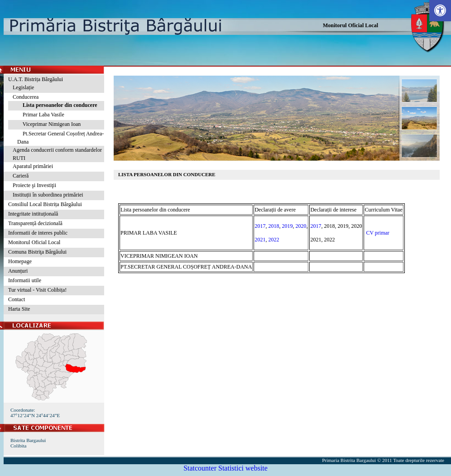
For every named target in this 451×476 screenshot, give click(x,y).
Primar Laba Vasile (41, 115)
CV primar (377, 233)
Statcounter (200, 468)
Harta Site (19, 309)
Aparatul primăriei (33, 166)
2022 (273, 240)
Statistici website (243, 468)
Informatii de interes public (38, 233)
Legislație (23, 87)
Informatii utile (25, 280)
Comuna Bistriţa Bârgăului (37, 252)
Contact (17, 299)
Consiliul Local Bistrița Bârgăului (45, 204)
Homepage (20, 261)
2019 (287, 226)
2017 (260, 226)
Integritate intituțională (33, 214)
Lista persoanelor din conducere (57, 105)
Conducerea (26, 97)
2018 (273, 226)
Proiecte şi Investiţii (34, 185)
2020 (301, 226)
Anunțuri (18, 271)
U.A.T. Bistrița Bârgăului (36, 79)
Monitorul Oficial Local (350, 25)
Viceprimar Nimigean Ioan (49, 124)
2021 (260, 240)
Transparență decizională (35, 223)
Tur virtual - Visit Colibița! (37, 290)
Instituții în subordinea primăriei (48, 195)
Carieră (21, 176)
